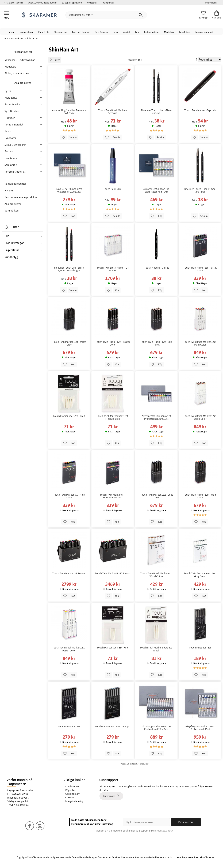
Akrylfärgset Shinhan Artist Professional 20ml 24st (156, 728)
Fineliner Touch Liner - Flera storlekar (156, 112)
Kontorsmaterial (151, 32)
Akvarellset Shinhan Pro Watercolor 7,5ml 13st (69, 190)
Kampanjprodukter (15, 184)
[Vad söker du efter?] (106, 15)
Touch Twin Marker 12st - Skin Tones (156, 343)
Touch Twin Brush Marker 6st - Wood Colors (156, 575)
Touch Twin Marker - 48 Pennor (69, 573)
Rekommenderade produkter (21, 197)
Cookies (70, 797)
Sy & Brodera (101, 32)
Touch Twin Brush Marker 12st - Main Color (200, 343)
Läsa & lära (185, 32)
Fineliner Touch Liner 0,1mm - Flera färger (200, 190)
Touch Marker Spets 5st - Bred (69, 416)
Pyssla (11, 32)
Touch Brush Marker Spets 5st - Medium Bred (113, 417)
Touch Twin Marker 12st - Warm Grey (69, 343)
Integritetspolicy (74, 801)
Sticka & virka (61, 32)
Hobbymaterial (26, 32)
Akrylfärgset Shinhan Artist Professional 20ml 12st (156, 417)
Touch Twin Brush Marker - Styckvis (113, 112)
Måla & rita (44, 32)
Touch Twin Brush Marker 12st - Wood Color (200, 417)
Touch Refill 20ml (113, 189)
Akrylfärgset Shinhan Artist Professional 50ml (200, 728)
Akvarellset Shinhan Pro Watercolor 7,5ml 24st (156, 190)
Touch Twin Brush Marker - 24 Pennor (113, 269)
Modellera (169, 32)
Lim (137, 32)
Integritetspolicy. (164, 831)
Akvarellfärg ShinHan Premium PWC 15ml (69, 112)
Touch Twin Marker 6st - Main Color (69, 496)
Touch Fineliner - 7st (69, 726)
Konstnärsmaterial (204, 32)
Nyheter (9, 190)
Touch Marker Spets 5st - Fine (113, 648)
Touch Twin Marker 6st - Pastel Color (200, 269)
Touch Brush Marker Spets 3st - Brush (156, 649)
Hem (5, 38)
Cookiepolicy (72, 794)
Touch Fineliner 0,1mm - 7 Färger (113, 726)
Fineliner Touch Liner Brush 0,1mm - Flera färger (69, 269)
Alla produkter (13, 204)
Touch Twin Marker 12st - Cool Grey (156, 496)
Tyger (115, 32)
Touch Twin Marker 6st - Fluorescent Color (113, 496)
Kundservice (72, 787)
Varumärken (11, 211)
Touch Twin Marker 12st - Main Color (200, 496)
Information (211, 3)
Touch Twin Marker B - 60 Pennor (113, 573)
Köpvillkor (71, 790)
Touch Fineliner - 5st (200, 648)
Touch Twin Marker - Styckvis (200, 110)
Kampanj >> (109, 3)
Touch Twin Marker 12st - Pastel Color (113, 343)
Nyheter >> (92, 3)
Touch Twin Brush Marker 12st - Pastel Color (69, 649)
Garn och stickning (81, 32)
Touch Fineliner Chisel (156, 268)
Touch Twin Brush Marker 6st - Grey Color (200, 575)
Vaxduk (127, 32)
